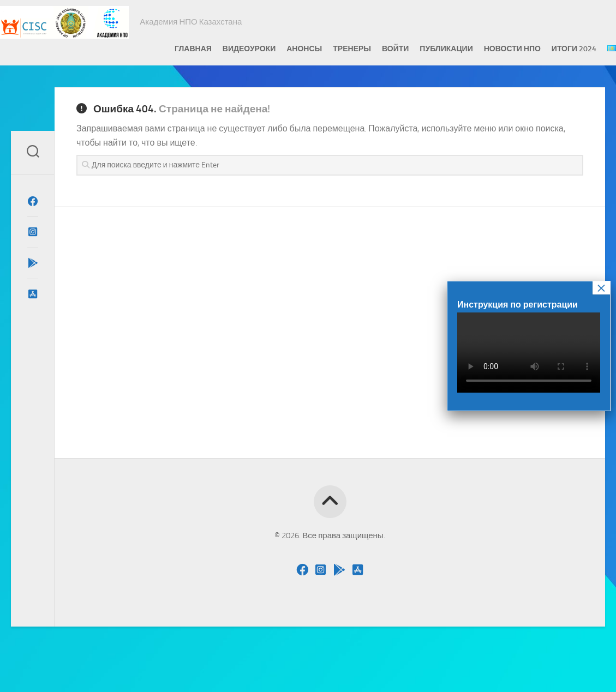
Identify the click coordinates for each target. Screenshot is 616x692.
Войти (373, 49)
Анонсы (282, 49)
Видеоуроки (227, 49)
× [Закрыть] (601, 288)
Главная (171, 49)
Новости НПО (491, 49)
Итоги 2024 (552, 49)
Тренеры (330, 49)
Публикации (424, 49)
